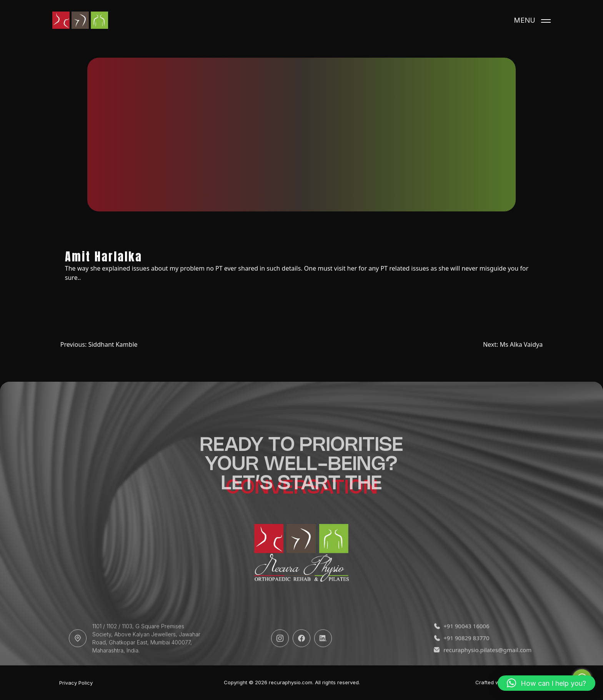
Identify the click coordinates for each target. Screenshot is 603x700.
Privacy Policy (76, 683)
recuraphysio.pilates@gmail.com (483, 659)
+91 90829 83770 (461, 647)
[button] (546, 683)
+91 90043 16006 (461, 635)
